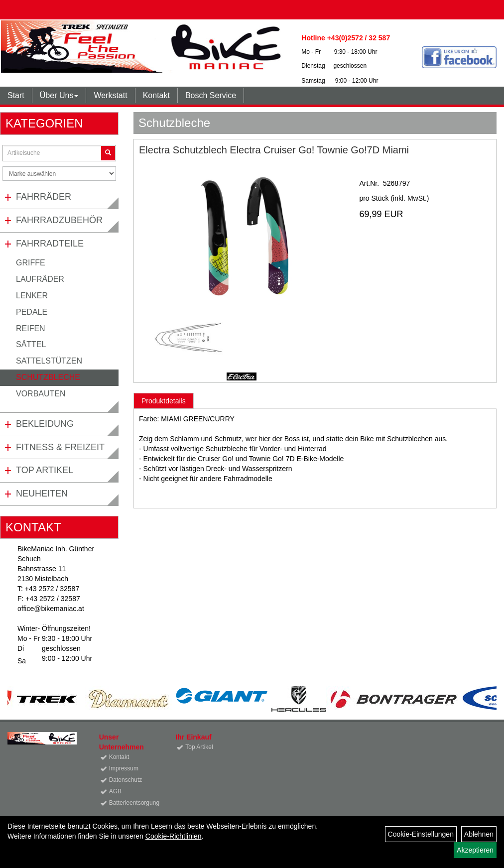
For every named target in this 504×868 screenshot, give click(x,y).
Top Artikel (45, 470)
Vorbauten (41, 394)
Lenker (32, 296)
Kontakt (156, 95)
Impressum (124, 768)
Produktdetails (164, 401)
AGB (115, 791)
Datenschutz (126, 780)
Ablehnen (479, 834)
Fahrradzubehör (59, 220)
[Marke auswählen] (59, 174)
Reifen (31, 328)
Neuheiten (42, 494)
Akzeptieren (475, 850)
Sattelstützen (49, 361)
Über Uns (59, 95)
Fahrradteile (50, 244)
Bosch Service (211, 95)
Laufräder (40, 279)
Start (16, 95)
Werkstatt (110, 95)
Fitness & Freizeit (60, 447)
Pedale (32, 312)
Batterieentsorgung (131, 803)
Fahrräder (44, 197)
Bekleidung (45, 424)
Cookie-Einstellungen (421, 834)
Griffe (31, 263)
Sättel (31, 344)
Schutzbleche (48, 377)
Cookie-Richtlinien (174, 836)
